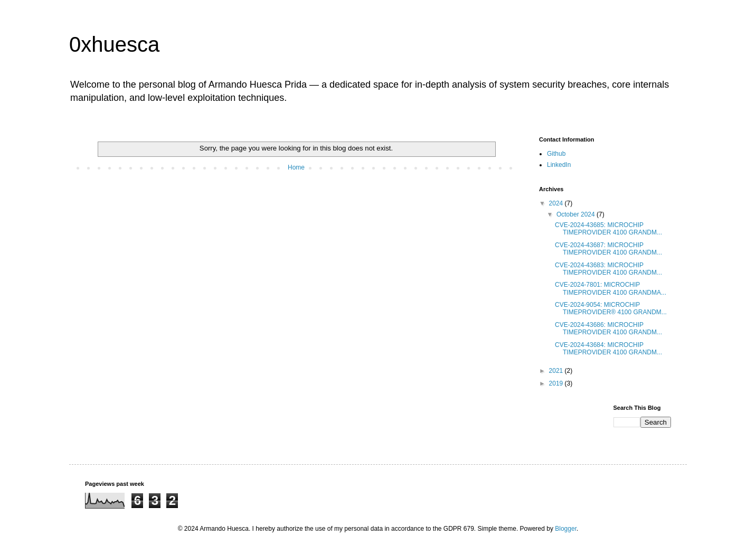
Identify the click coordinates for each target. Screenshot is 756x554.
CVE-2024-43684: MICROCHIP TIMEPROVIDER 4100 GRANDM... (608, 349)
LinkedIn (559, 165)
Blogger (566, 529)
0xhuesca (114, 44)
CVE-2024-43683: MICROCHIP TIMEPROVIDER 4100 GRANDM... (608, 269)
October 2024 (577, 214)
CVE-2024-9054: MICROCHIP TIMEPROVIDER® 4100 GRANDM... (611, 308)
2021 (557, 371)
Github (556, 154)
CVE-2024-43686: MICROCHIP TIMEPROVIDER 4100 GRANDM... (608, 328)
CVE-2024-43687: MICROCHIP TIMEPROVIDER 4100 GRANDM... (608, 249)
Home (296, 167)
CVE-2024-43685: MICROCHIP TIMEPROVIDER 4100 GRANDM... (608, 229)
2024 (557, 203)
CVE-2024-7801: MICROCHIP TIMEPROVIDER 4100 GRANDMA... (611, 288)
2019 (557, 383)
